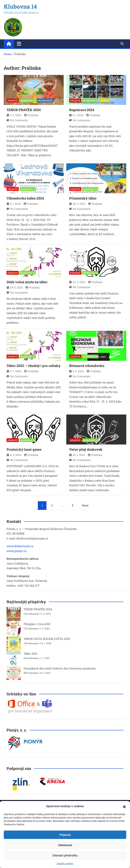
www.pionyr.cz (17, 551)
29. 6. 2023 (77, 204)
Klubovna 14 (20, 6)
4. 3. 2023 (14, 455)
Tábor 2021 (31, 654)
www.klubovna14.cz (20, 546)
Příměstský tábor (83, 198)
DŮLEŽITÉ (13, 100)
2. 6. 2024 (14, 115)
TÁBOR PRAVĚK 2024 (24, 110)
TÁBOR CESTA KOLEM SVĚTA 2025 (47, 639)
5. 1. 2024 (76, 115)
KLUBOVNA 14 (28, 100)
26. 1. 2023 (77, 455)
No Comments (19, 120)
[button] (124, 806)
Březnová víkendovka (87, 366)
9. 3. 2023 (14, 371)
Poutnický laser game (24, 449)
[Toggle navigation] (19, 44)
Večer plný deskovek (86, 449)
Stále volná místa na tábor (27, 282)
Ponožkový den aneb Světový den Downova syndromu (60, 668)
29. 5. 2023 (15, 287)
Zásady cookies (65, 863)
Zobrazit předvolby (65, 855)
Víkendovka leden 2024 (25, 198)
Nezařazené (45, 100)
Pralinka (31, 115)
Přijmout (65, 835)
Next (85, 505)
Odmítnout (65, 845)
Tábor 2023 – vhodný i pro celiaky (34, 366)
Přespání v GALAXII (37, 624)
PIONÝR (104, 100)
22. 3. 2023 (77, 282)
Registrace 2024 (82, 110)
